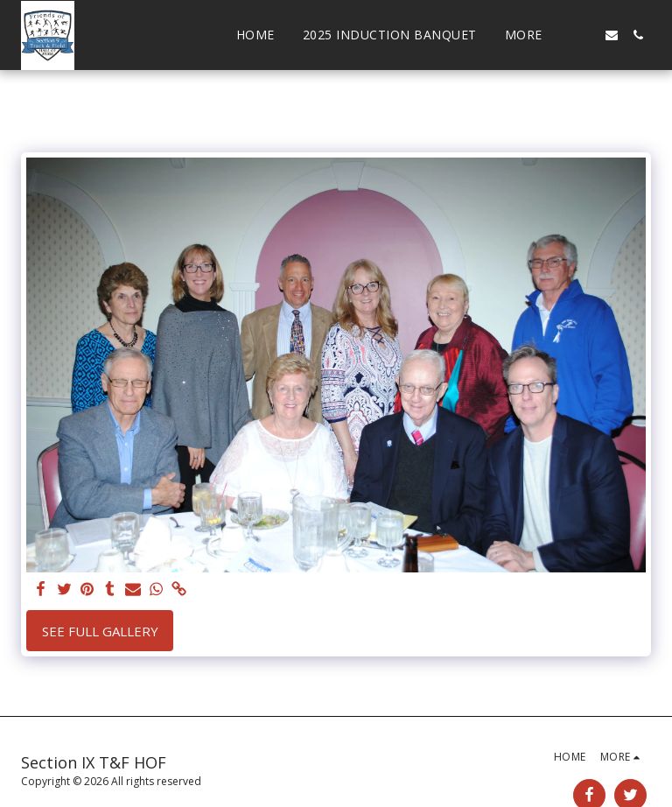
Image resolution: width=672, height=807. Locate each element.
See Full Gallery (100, 631)
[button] (585, 35)
